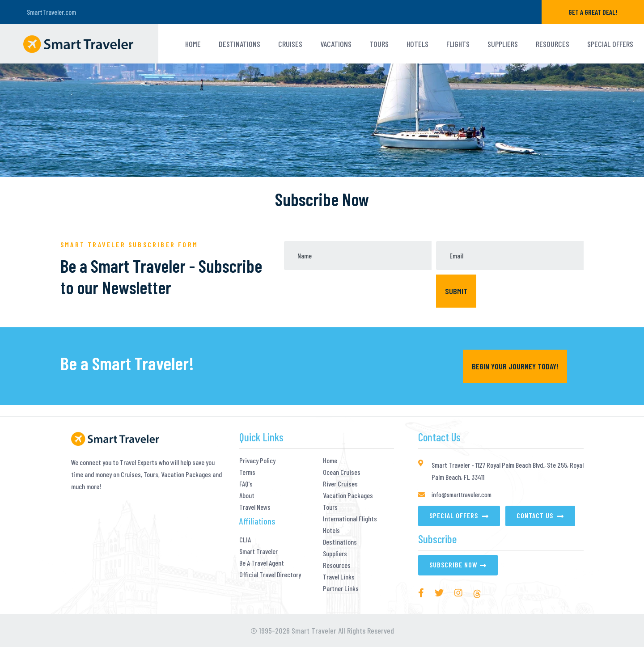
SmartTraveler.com (51, 12)
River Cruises (340, 484)
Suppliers (503, 44)
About (247, 495)
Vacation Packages (348, 495)
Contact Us (536, 515)
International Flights (350, 519)
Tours (330, 507)
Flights (458, 44)
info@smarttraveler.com (462, 495)
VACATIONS (336, 44)
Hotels (331, 530)
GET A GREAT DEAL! (593, 12)
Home (193, 44)
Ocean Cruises (342, 472)
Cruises (290, 44)
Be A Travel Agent (262, 563)
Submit (456, 291)
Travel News (255, 507)
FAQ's (246, 484)
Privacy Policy (257, 461)
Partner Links (341, 588)
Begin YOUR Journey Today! (515, 366)
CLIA (245, 540)
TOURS (379, 44)
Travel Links (339, 577)
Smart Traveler (258, 551)
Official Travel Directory (270, 575)
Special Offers (610, 44)
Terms (247, 472)
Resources (553, 44)
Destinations (239, 44)
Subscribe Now (453, 565)
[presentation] (358, 292)
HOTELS (417, 44)
